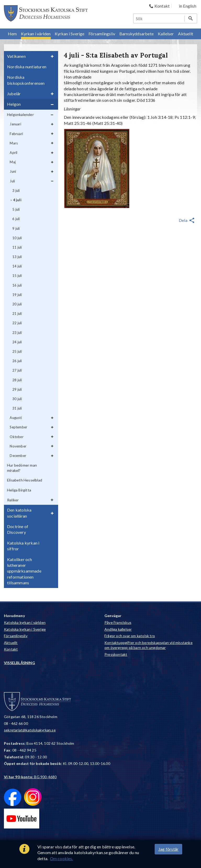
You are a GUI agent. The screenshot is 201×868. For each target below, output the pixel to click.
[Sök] (159, 18)
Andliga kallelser (118, 629)
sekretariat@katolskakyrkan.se (30, 730)
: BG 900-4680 (30, 777)
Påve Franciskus (118, 622)
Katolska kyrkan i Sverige (25, 629)
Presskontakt (116, 654)
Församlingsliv (16, 636)
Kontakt (11, 649)
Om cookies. (62, 858)
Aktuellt (11, 643)
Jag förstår (168, 849)
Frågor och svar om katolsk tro (130, 636)
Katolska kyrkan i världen (25, 622)
